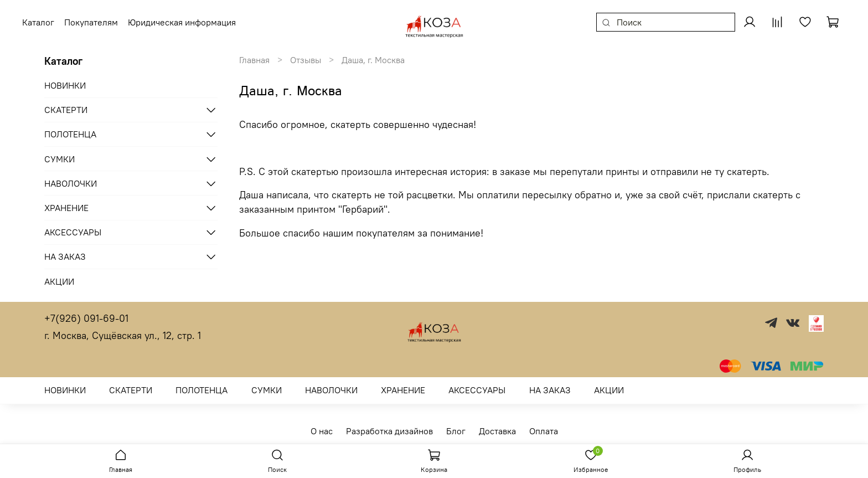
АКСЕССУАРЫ (73, 232)
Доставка (497, 431)
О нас (322, 431)
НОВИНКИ (65, 85)
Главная (254, 60)
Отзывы (306, 60)
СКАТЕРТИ (66, 110)
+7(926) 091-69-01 (86, 318)
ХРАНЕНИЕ (66, 208)
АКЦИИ (59, 281)
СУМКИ (60, 159)
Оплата (544, 431)
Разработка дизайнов (389, 431)
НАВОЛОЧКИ (71, 183)
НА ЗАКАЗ (65, 256)
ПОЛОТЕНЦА (70, 134)
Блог (456, 431)
